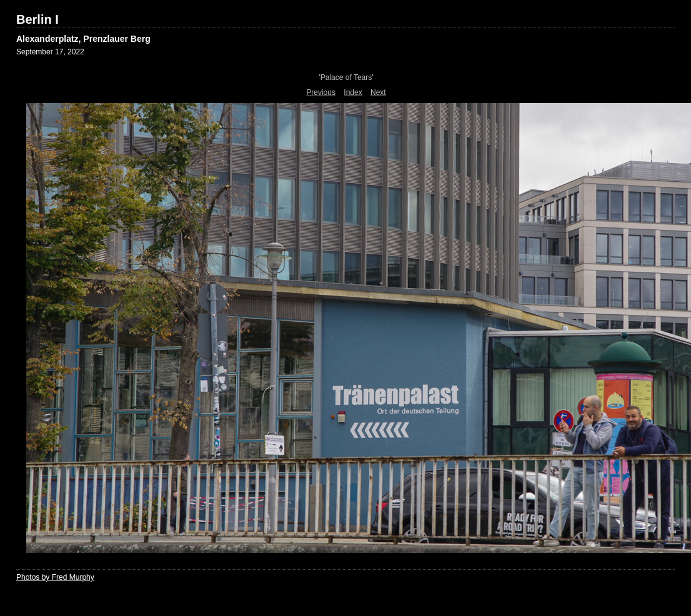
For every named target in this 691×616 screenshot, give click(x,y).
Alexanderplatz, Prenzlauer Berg (83, 39)
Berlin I (37, 19)
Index (353, 92)
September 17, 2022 (50, 52)
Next (378, 92)
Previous (321, 92)
